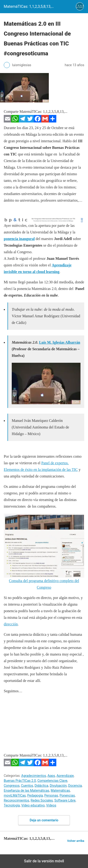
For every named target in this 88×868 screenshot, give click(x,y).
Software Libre (65, 800)
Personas (51, 795)
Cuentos (27, 786)
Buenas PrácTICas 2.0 (20, 781)
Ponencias (67, 795)
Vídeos (51, 805)
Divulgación (58, 786)
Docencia (75, 786)
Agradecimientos (34, 776)
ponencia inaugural (19, 239)
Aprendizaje (65, 776)
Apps (51, 776)
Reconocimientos (16, 800)
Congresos (12, 786)
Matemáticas (60, 791)
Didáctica (41, 786)
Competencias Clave (52, 781)
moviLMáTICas (15, 795)
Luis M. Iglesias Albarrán (59, 342)
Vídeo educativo (33, 805)
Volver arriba (76, 841)
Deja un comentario (44, 820)
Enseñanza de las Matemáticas (27, 791)
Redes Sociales (42, 800)
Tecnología (12, 805)
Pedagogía (35, 795)
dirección (11, 624)
